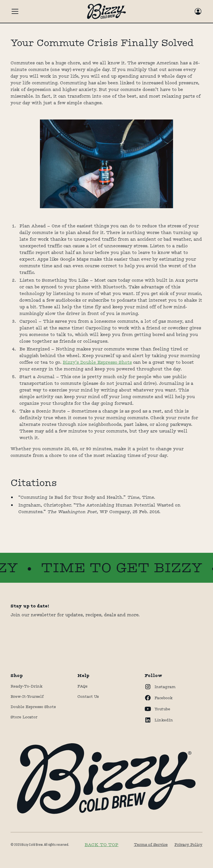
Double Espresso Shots (33, 707)
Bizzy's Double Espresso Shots (97, 362)
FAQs (82, 686)
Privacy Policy (188, 844)
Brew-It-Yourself (27, 696)
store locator (24, 717)
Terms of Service (151, 844)
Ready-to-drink (26, 686)
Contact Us (88, 696)
